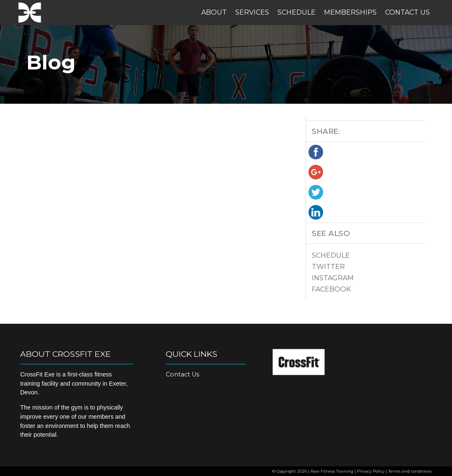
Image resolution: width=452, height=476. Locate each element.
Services (252, 12)
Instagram (333, 278)
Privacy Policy (371, 471)
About (214, 12)
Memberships (350, 12)
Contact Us (407, 12)
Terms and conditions (410, 471)
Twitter (328, 267)
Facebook (331, 289)
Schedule (297, 12)
